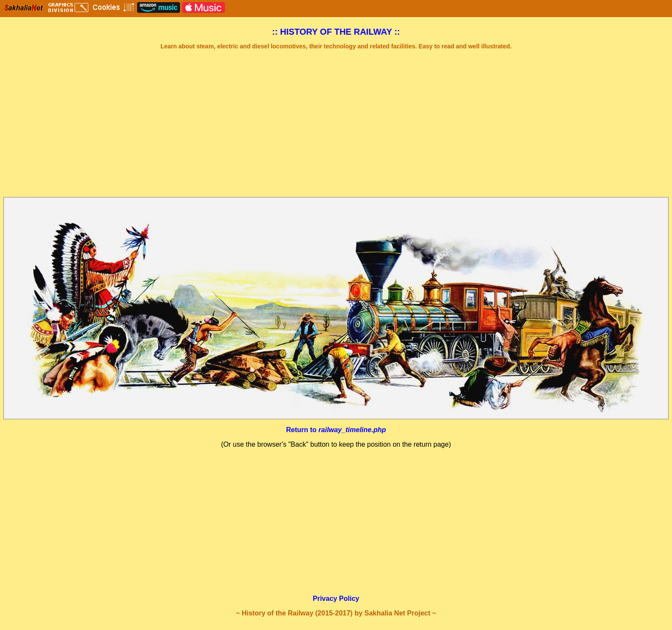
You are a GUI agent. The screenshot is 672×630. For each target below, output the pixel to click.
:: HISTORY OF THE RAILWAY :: (336, 32)
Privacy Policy (336, 599)
